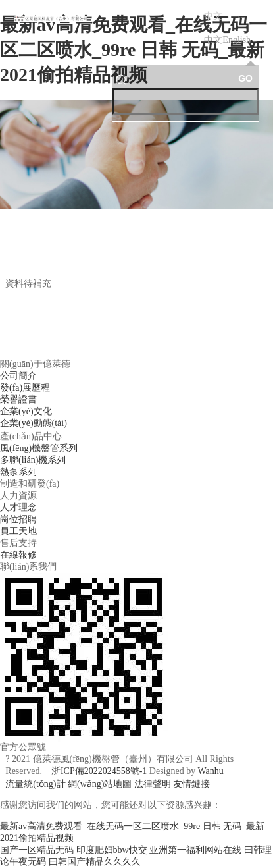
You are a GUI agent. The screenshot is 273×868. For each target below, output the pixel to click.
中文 (213, 40)
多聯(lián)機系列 (33, 460)
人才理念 (18, 507)
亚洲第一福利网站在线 (195, 850)
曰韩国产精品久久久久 (95, 862)
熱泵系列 (18, 472)
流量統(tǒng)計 (35, 784)
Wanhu (210, 771)
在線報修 (18, 555)
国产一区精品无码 (37, 850)
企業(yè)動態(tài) (34, 423)
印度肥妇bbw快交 (112, 850)
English (236, 40)
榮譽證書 (18, 399)
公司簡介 (18, 376)
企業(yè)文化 (26, 411)
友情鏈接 (191, 784)
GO (245, 78)
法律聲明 (153, 784)
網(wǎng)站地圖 (100, 784)
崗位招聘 (18, 519)
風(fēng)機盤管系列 (39, 448)
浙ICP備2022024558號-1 (99, 771)
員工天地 (18, 531)
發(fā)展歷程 (25, 388)
